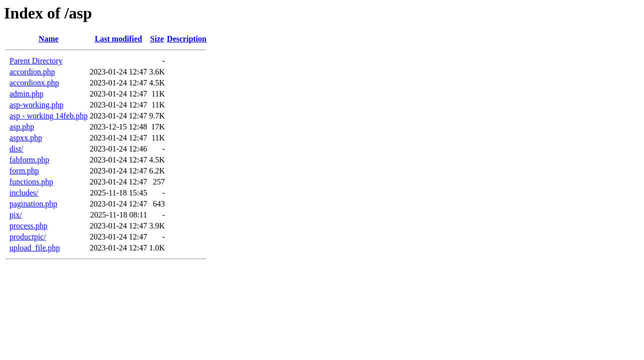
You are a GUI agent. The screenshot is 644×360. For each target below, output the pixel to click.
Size (157, 39)
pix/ (16, 215)
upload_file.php (35, 248)
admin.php (26, 94)
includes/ (24, 193)
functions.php (31, 182)
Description (187, 39)
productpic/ (28, 237)
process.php (28, 226)
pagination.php (33, 204)
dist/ (16, 149)
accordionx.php (34, 83)
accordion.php (32, 72)
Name (48, 39)
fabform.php (29, 160)
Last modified (119, 39)
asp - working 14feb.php (48, 116)
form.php (24, 171)
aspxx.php (26, 138)
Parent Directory (36, 61)
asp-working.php (36, 105)
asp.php (22, 127)
